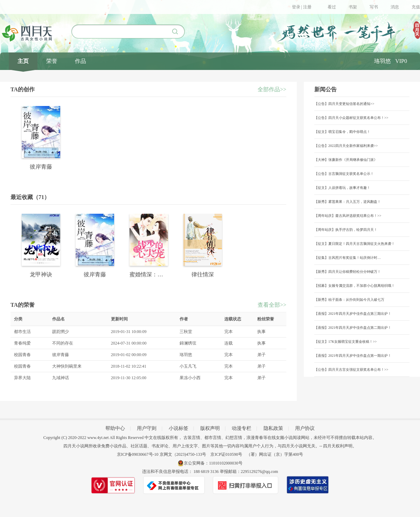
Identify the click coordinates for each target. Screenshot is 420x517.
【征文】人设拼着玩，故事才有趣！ (342, 188)
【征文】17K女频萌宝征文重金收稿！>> (346, 342)
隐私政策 (273, 428)
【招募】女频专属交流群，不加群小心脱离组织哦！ (355, 286)
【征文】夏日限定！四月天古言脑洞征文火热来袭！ (355, 244)
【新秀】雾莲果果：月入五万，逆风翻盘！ (348, 202)
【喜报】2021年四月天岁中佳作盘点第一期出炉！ (353, 356)
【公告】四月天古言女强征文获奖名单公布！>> (351, 370)
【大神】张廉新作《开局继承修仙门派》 (346, 160)
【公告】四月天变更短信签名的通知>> (344, 104)
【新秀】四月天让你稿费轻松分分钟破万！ (348, 272)
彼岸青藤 (61, 355)
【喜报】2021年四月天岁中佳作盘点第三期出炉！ (353, 314)
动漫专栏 (241, 428)
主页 (23, 61)
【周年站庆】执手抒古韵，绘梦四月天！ (346, 230)
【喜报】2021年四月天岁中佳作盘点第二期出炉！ (353, 328)
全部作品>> (272, 89)
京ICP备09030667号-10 (138, 454)
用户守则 (147, 428)
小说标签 (178, 428)
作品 (80, 61)
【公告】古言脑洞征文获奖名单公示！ (344, 174)
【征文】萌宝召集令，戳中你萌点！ (342, 132)
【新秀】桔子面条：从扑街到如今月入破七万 (349, 300)
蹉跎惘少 (61, 332)
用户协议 (305, 428)
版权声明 (210, 428)
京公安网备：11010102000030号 (213, 463)
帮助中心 (115, 428)
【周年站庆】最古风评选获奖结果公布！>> (348, 216)
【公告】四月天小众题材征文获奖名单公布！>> (351, 118)
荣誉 (52, 61)
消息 (395, 7)
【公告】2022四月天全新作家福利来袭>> (346, 146)
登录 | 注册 (302, 7)
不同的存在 (63, 343)
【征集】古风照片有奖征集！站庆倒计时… (348, 258)
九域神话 (61, 378)
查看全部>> (272, 305)
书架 (353, 7)
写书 (374, 7)
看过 (332, 7)
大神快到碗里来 (67, 366)
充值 (416, 7)
